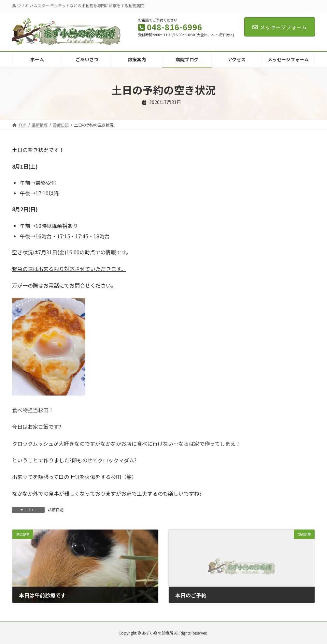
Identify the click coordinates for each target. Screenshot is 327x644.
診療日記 (56, 509)
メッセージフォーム (280, 27)
